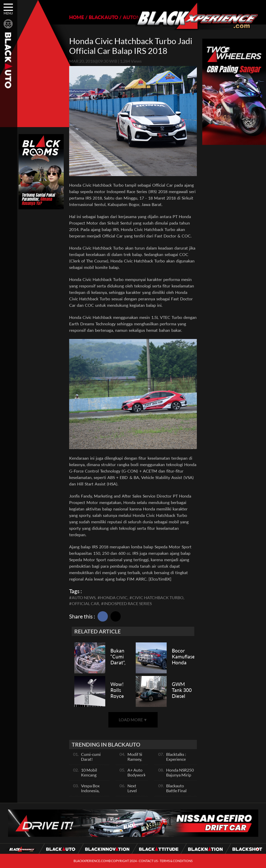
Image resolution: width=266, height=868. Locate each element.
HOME (77, 17)
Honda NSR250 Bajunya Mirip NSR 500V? (180, 775)
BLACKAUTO (103, 17)
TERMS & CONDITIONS (176, 861)
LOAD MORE (133, 720)
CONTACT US (148, 861)
